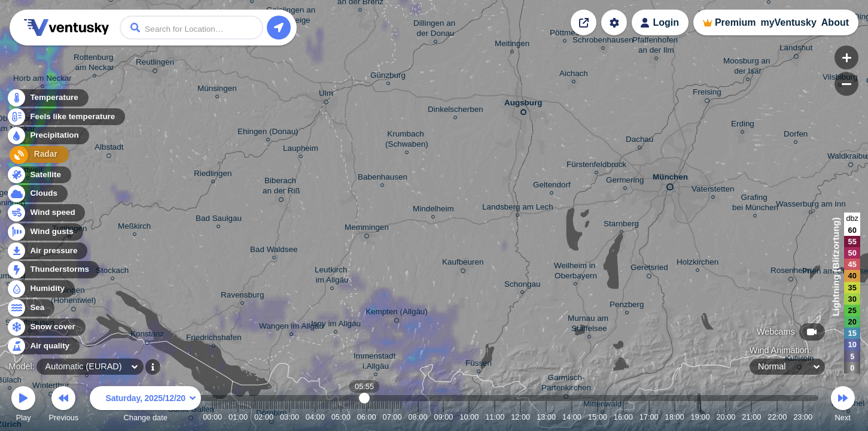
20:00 (726, 417)
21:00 (751, 417)
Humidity (40, 289)
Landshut (796, 50)
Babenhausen (383, 179)
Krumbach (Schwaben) (407, 141)
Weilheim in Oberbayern (576, 272)
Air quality (43, 346)
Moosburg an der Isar (748, 68)
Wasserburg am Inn (811, 206)
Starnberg (621, 225)
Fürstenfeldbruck (596, 166)
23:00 (803, 417)
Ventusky (65, 28)
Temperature (47, 98)
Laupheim (301, 150)
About (835, 22)
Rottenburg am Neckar (95, 64)
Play (23, 406)
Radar (35, 156)
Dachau (639, 141)
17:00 (649, 417)
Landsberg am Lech (518, 209)
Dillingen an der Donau (435, 30)
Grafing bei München (755, 204)
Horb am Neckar (42, 80)
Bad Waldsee (274, 251)
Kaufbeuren (463, 264)
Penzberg (627, 306)
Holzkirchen (698, 264)
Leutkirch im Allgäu (332, 277)
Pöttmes (564, 34)
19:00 (701, 417)
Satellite (39, 175)
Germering (625, 182)
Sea (30, 308)
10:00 (469, 417)
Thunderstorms (53, 270)
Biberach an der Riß (281, 188)
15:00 (598, 417)
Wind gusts (45, 232)
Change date (145, 406)
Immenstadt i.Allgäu (376, 363)
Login (666, 22)
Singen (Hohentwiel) (73, 297)
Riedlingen (213, 175)
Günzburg (388, 77)
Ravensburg (242, 297)
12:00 (520, 417)
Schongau (523, 286)
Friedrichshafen (214, 339)
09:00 (443, 417)
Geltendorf (552, 186)
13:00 (546, 417)
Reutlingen (155, 64)
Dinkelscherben (456, 111)
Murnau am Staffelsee (589, 325)
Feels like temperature (66, 118)
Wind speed (46, 213)
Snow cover (46, 327)
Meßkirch (134, 228)
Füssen (479, 365)
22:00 (777, 417)
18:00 (675, 417)
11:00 (495, 417)
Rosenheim (791, 272)
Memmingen (367, 229)
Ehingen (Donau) (268, 133)
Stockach (112, 272)
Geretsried (649, 269)
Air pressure (47, 251)
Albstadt (109, 149)
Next (843, 406)
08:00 (418, 417)
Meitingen (512, 45)
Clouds (37, 194)
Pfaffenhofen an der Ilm (656, 47)
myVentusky (788, 22)
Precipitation (48, 137)
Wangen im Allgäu (291, 328)
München (670, 180)
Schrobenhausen (603, 42)
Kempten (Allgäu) (397, 314)
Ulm (326, 95)
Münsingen (217, 90)
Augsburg (523, 105)
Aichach (574, 75)
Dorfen (796, 136)
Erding (743, 125)
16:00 (623, 417)
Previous (63, 406)
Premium (735, 22)
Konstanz (147, 336)
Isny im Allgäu (336, 325)
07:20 (401, 417)
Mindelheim (433, 210)
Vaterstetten (713, 191)
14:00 (572, 417)
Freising (707, 94)
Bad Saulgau (219, 220)
